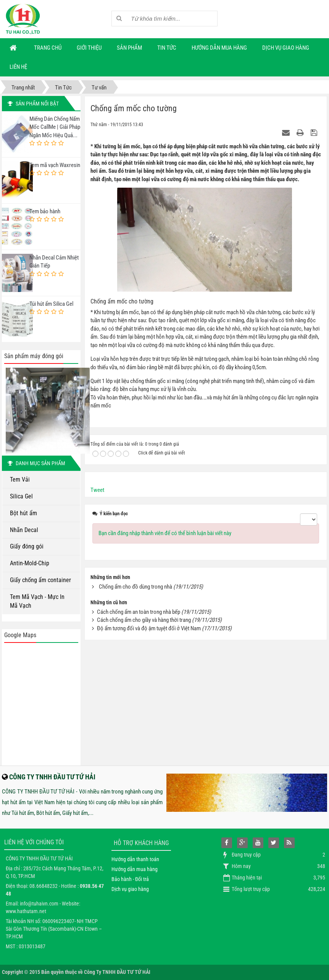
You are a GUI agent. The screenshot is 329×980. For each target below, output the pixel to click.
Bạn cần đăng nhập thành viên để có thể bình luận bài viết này (165, 533)
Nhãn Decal (24, 530)
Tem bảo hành (45, 211)
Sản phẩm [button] (129, 48)
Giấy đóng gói (27, 546)
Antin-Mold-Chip (30, 563)
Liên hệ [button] (18, 67)
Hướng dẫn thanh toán (135, 859)
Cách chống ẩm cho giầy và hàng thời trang (144, 620)
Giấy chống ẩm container (40, 580)
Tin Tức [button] (167, 48)
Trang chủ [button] (48, 48)
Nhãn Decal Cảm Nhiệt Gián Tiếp (54, 262)
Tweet (97, 490)
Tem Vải (20, 479)
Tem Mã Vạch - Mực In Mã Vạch (37, 601)
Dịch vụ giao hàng (130, 889)
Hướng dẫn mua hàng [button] (219, 48)
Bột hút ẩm (23, 513)
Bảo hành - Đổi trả (130, 879)
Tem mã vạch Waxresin (55, 165)
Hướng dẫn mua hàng (135, 869)
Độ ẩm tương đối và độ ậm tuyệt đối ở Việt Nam (149, 628)
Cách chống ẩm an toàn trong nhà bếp (139, 612)
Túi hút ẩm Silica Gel (51, 304)
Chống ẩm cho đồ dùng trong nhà (135, 587)
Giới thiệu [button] (89, 48)
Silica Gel (21, 496)
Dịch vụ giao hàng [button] (286, 48)
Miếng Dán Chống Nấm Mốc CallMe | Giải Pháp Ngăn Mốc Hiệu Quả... (55, 127)
